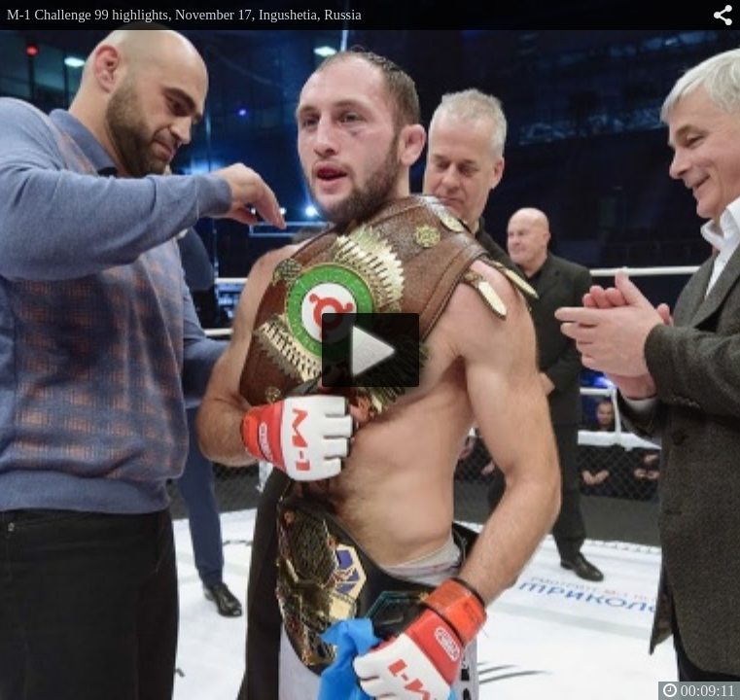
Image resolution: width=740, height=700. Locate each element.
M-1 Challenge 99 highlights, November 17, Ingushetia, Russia (184, 15)
